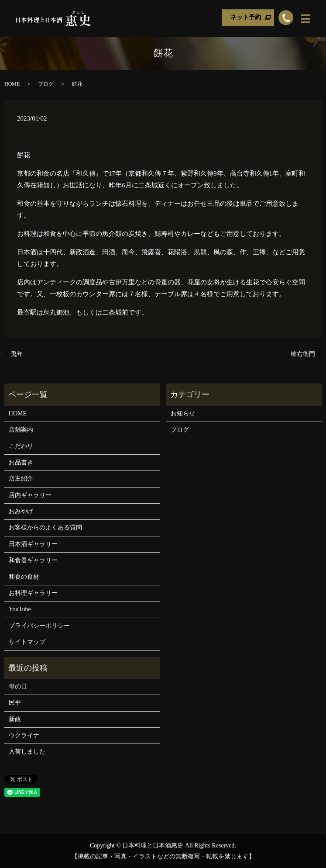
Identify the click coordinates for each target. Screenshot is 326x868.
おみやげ (21, 511)
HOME (12, 84)
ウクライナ (24, 735)
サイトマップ (27, 642)
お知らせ (183, 413)
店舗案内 (21, 430)
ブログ (46, 84)
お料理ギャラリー (33, 593)
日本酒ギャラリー (33, 544)
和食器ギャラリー (33, 560)
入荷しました (27, 752)
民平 (15, 703)
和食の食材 (24, 577)
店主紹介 (21, 479)
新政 (15, 719)
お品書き (21, 462)
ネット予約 (246, 18)
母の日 (18, 686)
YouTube (20, 609)
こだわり (21, 446)
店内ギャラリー (30, 495)
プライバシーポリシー (39, 626)
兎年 (17, 354)
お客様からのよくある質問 (45, 527)
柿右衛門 (303, 354)
